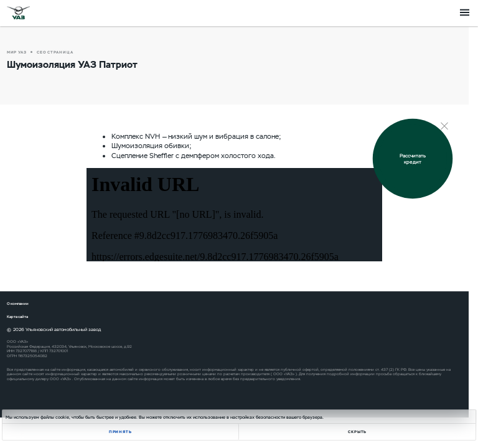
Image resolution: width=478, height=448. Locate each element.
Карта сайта (17, 317)
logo (18, 12)
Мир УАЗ (17, 52)
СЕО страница (55, 52)
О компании (18, 304)
